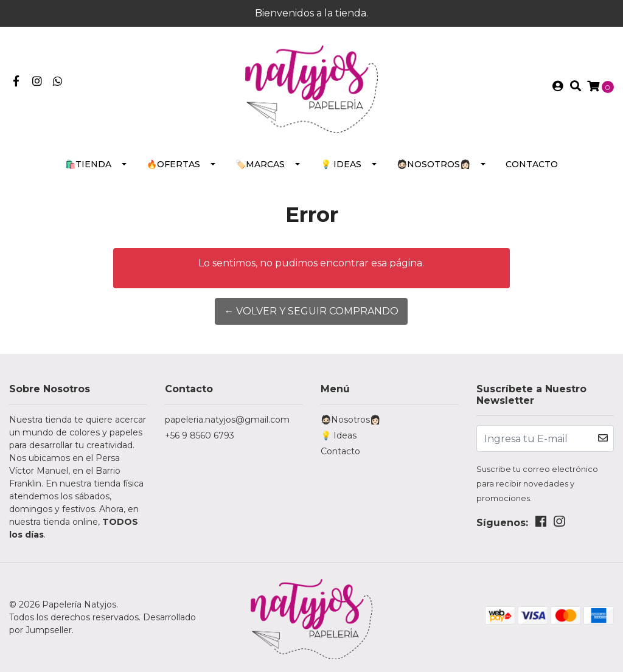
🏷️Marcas (260, 164)
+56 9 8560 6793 (200, 435)
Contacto (532, 164)
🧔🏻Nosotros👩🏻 (433, 164)
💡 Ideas (341, 164)
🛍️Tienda (88, 164)
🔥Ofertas (173, 164)
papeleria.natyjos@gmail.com (227, 420)
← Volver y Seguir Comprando (311, 311)
